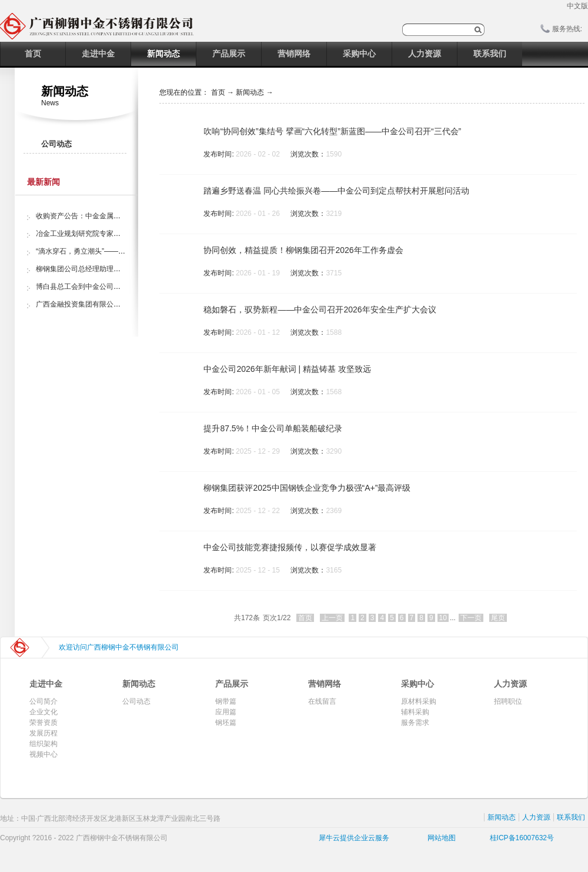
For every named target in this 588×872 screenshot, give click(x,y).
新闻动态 (250, 92)
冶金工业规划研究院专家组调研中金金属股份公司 (113, 234)
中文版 (577, 6)
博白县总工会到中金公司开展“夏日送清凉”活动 (109, 287)
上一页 (332, 618)
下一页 (471, 618)
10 (443, 618)
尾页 (498, 618)
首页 (33, 54)
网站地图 (440, 838)
